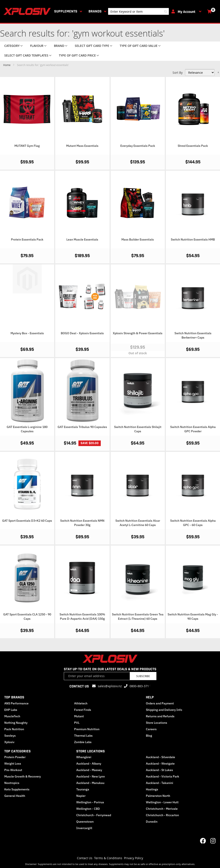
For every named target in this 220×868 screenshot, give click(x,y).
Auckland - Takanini (160, 783)
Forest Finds (83, 710)
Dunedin (152, 822)
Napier (81, 796)
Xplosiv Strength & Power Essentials (138, 333)
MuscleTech (12, 716)
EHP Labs (11, 710)
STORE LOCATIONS (91, 751)
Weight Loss (13, 764)
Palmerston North (158, 796)
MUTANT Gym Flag (27, 146)
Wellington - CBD (88, 809)
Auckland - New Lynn (91, 776)
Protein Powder (15, 757)
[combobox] (138, 11)
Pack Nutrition (14, 729)
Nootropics (12, 783)
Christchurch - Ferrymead (94, 815)
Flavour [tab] (37, 46)
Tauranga (83, 789)
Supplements (66, 11)
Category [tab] (12, 46)
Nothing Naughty (16, 723)
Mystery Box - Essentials (27, 333)
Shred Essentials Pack (193, 146)
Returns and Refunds (160, 716)
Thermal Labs (83, 736)
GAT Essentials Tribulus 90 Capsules (82, 427)
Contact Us (85, 858)
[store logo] (28, 11)
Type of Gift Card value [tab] (139, 46)
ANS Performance (16, 703)
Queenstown (85, 822)
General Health (15, 796)
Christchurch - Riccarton (162, 815)
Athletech (81, 703)
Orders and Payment (160, 703)
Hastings (152, 789)
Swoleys (10, 736)
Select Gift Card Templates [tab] (26, 55)
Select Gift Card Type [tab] (92, 46)
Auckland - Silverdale (160, 757)
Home (7, 65)
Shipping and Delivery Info (164, 710)
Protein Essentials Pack (27, 239)
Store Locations (157, 723)
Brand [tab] (59, 46)
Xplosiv (9, 742)
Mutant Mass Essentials (82, 146)
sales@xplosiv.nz (110, 686)
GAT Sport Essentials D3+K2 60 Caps (27, 521)
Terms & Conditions (108, 858)
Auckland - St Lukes (159, 770)
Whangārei (84, 757)
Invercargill (84, 828)
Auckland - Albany (89, 764)
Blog (149, 736)
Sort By (178, 73)
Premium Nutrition (87, 729)
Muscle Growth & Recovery (23, 776)
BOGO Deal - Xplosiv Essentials (82, 333)
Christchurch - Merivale (162, 809)
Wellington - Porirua (90, 802)
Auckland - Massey (89, 770)
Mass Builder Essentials (138, 239)
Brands (95, 11)
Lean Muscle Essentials (82, 239)
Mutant (79, 716)
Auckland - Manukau (90, 783)
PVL (77, 723)
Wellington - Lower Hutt (162, 802)
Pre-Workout (13, 770)
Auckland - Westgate (160, 764)
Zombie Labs (83, 742)
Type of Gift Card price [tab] (77, 55)
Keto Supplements (17, 789)
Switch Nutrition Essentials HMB (193, 239)
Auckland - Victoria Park (163, 776)
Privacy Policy (134, 858)
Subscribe (143, 676)
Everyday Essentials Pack (138, 146)
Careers (151, 729)
